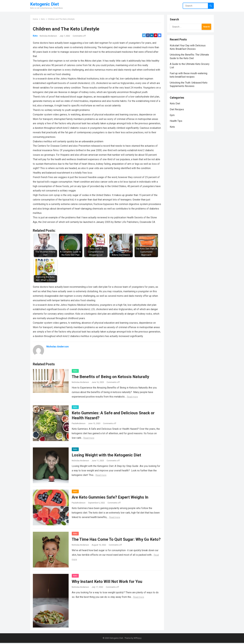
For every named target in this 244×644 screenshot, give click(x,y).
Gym (173, 119)
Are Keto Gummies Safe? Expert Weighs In (110, 498)
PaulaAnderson (79, 424)
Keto (43, 20)
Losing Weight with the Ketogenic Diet (107, 456)
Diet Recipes (177, 113)
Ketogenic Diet (45, 4)
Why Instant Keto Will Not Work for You (107, 582)
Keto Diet (175, 107)
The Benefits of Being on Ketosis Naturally (111, 377)
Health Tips (176, 125)
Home (36, 20)
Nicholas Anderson (49, 36)
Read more (133, 397)
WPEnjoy (138, 639)
